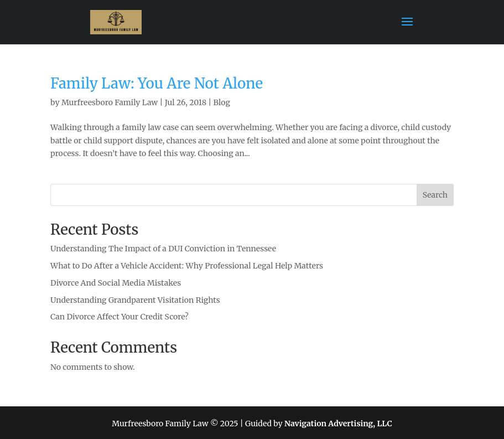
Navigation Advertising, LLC (338, 423)
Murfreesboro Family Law (110, 102)
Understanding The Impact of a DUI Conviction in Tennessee (163, 249)
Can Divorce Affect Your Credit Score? (119, 317)
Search (435, 195)
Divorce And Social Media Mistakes (116, 283)
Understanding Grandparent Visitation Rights (135, 300)
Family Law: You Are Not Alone (157, 83)
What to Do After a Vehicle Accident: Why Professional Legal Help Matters (187, 266)
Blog (222, 102)
